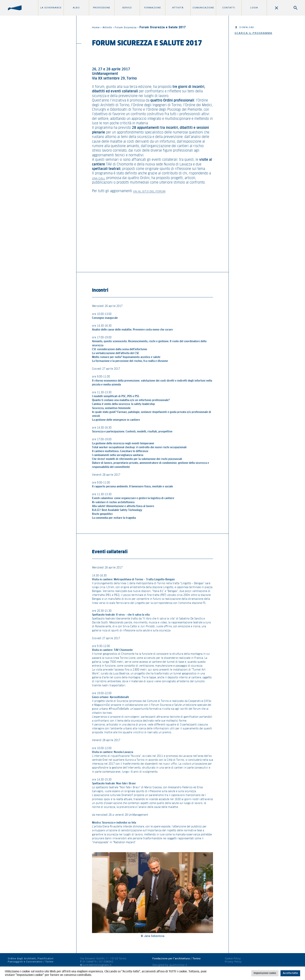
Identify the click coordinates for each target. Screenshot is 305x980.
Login (254, 8)
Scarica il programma (253, 33)
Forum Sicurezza (126, 27)
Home (96, 27)
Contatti (229, 8)
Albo (76, 8)
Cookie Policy (233, 958)
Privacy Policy (233, 962)
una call (99, 178)
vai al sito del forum (149, 191)
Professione (102, 8)
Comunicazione (203, 8)
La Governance (51, 8)
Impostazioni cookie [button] (265, 973)
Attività (178, 8)
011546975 (89, 962)
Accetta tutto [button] (290, 973)
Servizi (127, 8)
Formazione (153, 8)
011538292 (106, 962)
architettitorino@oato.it (97, 965)
